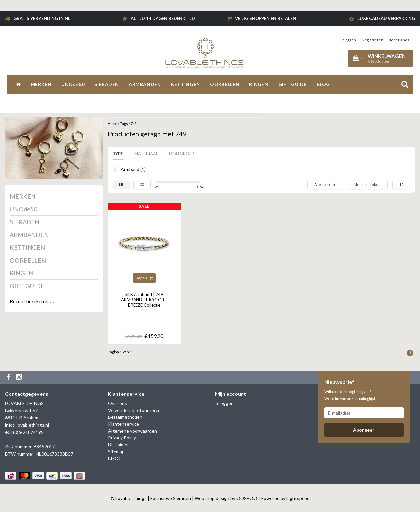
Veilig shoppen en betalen (265, 18)
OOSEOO (247, 498)
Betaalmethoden (125, 417)
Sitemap (116, 451)
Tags (124, 124)
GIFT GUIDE (293, 84)
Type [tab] (118, 154)
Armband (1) (115, 170)
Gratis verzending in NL (42, 18)
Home (113, 124)
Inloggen (349, 40)
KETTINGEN (186, 84)
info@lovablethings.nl (27, 425)
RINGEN (259, 84)
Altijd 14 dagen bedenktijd (163, 18)
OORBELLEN (225, 84)
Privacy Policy (122, 438)
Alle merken (325, 185)
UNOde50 (73, 84)
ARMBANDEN (145, 84)
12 (401, 185)
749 (134, 124)
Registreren (373, 40)
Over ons (117, 403)
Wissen (51, 302)
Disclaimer (118, 445)
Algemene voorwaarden (132, 431)
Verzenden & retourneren (134, 410)
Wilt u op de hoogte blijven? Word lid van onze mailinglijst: (350, 395)
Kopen (144, 278)
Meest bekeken (367, 185)
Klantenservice (124, 424)
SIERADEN (107, 84)
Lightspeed (298, 498)
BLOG (323, 84)
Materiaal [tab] (146, 154)
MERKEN (41, 84)
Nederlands (399, 40)
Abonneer (364, 430)
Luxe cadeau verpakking (386, 18)
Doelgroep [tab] (182, 154)
